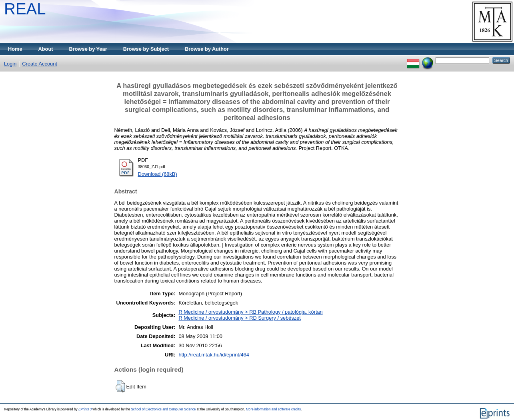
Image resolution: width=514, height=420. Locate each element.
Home (15, 49)
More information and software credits (273, 409)
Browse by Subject (146, 49)
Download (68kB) (158, 174)
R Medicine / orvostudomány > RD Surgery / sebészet (239, 318)
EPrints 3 (85, 409)
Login (10, 64)
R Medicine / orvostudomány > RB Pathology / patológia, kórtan (250, 312)
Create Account (40, 64)
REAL (25, 9)
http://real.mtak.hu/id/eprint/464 (214, 355)
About (46, 49)
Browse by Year (88, 49)
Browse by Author (207, 49)
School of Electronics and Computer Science (163, 409)
